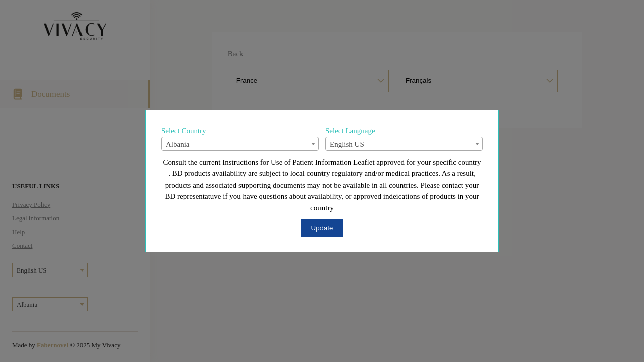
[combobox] (240, 144)
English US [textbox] (347, 144)
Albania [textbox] (177, 144)
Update (322, 228)
